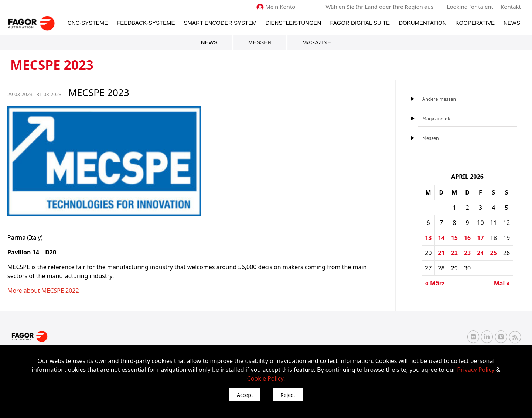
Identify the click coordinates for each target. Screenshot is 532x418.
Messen (260, 42)
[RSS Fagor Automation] (515, 337)
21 (441, 253)
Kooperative (475, 23)
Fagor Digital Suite (360, 23)
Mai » (502, 283)
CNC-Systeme (88, 23)
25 (494, 253)
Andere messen (439, 99)
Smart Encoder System (220, 23)
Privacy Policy (476, 370)
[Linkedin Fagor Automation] (487, 337)
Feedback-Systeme (146, 23)
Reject (288, 395)
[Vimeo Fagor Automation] (501, 337)
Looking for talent (470, 7)
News (512, 23)
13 (428, 238)
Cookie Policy (265, 378)
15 (454, 238)
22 (454, 253)
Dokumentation (422, 23)
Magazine (317, 42)
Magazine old (437, 119)
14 (441, 238)
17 (480, 238)
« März (435, 283)
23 (467, 253)
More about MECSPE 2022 (43, 291)
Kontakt (511, 7)
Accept (245, 395)
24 (480, 253)
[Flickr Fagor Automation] (473, 337)
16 (467, 238)
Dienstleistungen (294, 23)
